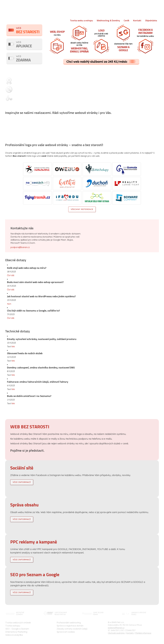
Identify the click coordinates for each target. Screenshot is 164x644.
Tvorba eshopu (13, 626)
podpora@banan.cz (20, 247)
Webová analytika (14, 635)
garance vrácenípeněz (139, 614)
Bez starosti (29, 31)
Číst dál (11, 318)
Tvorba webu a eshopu (81, 20)
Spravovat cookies (66, 632)
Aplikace (29, 45)
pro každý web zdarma (101, 33)
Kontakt (137, 20)
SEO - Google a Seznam (17, 629)
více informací (22, 482)
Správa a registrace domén (70, 626)
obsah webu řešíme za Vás (79, 48)
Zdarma (29, 59)
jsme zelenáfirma (98, 614)
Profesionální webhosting (69, 623)
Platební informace (143, 633)
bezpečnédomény (20, 614)
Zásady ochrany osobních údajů (72, 629)
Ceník (127, 20)
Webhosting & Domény (108, 20)
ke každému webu (145, 32)
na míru (58, 33)
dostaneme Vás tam (123, 48)
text (9, 304)
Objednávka (151, 20)
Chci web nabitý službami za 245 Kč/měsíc (97, 62)
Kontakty (130, 633)
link (13, 346)
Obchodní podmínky (116, 633)
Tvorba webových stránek (18, 623)
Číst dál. (11, 275)
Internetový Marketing (16, 632)
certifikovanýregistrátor (61, 614)
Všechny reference (82, 209)
